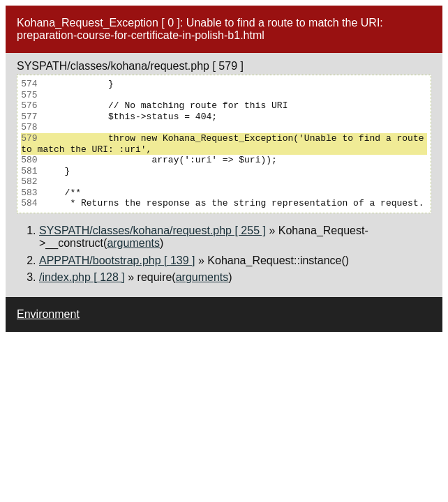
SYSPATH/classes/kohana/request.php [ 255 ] (152, 230)
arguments (133, 243)
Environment (48, 314)
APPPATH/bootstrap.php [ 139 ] (117, 260)
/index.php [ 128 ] (82, 277)
